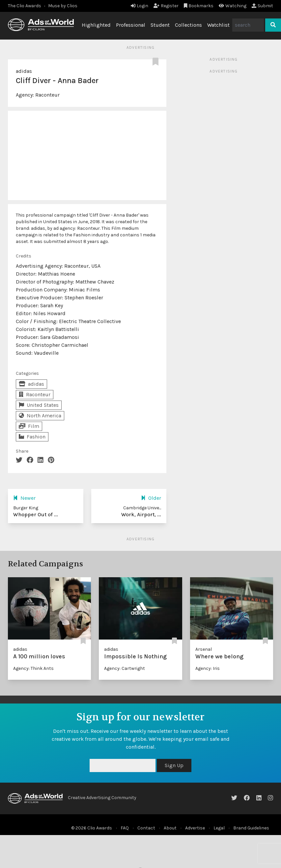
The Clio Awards (25, 6)
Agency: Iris (208, 668)
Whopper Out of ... (36, 514)
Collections (188, 25)
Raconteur (47, 95)
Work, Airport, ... (141, 514)
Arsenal (204, 649)
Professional (131, 25)
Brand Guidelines (251, 828)
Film (29, 426)
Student (160, 25)
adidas (24, 71)
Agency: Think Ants (33, 668)
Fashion (32, 437)
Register (166, 6)
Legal (219, 828)
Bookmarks (199, 6)
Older (151, 498)
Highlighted (96, 25)
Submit (262, 6)
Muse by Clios (63, 6)
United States (39, 405)
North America (40, 416)
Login (140, 6)
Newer (24, 498)
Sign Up (174, 765)
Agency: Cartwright (125, 668)
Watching (233, 6)
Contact (146, 828)
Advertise (195, 828)
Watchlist (218, 25)
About (170, 828)
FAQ (125, 828)
